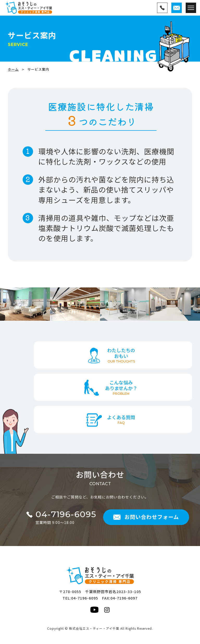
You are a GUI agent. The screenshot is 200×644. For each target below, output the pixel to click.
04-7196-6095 (85, 598)
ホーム (13, 69)
